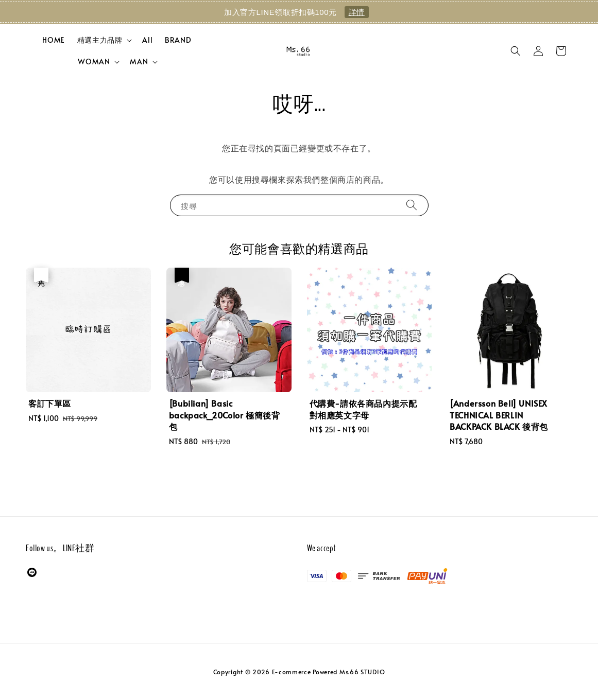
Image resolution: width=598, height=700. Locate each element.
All (147, 40)
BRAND (178, 40)
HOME (53, 40)
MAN (139, 62)
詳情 (357, 12)
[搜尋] (412, 205)
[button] (516, 51)
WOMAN (94, 62)
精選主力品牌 (100, 40)
